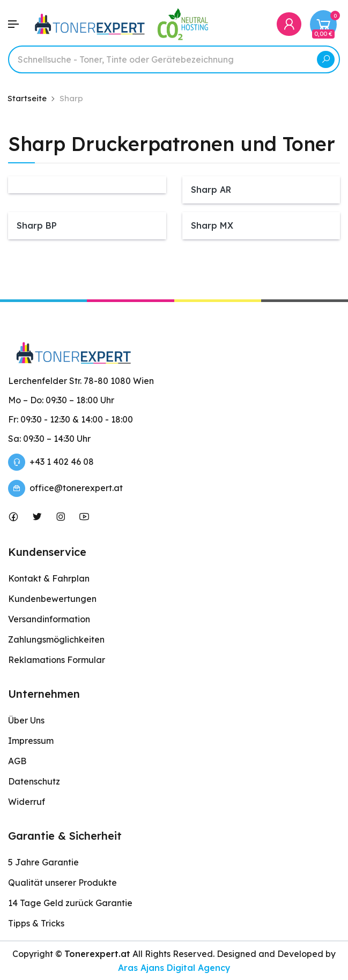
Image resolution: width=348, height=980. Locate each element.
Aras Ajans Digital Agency (174, 968)
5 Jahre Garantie (43, 862)
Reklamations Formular (57, 660)
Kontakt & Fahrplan (49, 578)
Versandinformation (49, 619)
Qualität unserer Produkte (62, 883)
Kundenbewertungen (52, 599)
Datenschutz (34, 781)
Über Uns (26, 720)
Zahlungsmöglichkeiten (56, 639)
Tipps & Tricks (36, 923)
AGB (17, 761)
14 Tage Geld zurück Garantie (70, 903)
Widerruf (27, 802)
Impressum (31, 741)
